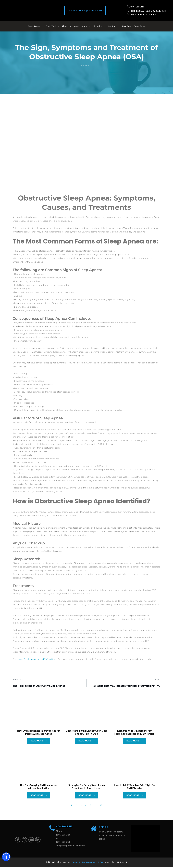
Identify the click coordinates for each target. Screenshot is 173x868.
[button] (6, 857)
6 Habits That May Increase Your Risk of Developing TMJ (127, 686)
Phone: (60, 832)
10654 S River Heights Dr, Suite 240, (149, 11)
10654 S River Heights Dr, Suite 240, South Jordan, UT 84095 (113, 836)
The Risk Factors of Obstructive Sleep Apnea (39, 686)
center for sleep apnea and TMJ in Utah (37, 659)
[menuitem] (36, 26)
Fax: (58, 839)
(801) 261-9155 (137, 7)
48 (101, 806)
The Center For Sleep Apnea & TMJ (87, 863)
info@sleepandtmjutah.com (71, 847)
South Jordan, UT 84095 (143, 15)
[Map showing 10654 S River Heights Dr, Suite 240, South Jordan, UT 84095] (146, 840)
